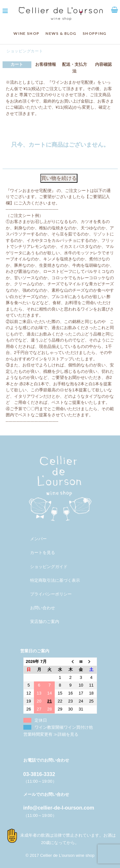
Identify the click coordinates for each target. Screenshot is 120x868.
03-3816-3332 (39, 774)
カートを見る (43, 553)
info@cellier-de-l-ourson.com (59, 808)
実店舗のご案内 (45, 622)
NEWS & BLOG (61, 33)
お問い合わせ (43, 608)
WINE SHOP (26, 33)
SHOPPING (94, 33)
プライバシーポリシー (51, 594)
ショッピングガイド (49, 567)
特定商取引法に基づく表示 (55, 580)
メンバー (38, 539)
